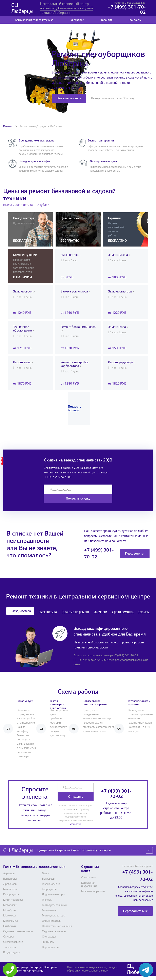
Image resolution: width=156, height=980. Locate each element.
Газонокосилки (51, 884)
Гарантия (107, 20)
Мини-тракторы (13, 900)
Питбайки (9, 926)
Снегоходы (49, 937)
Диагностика (48, 612)
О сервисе (77, 20)
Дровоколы (10, 884)
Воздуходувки (12, 952)
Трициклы (48, 942)
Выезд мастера (20, 611)
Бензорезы (49, 879)
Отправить (76, 797)
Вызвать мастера (69, 98)
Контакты (135, 20)
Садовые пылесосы (54, 931)
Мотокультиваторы (54, 916)
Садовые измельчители (18, 931)
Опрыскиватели (52, 921)
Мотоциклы (49, 910)
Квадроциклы (12, 895)
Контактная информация (89, 884)
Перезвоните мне (134, 555)
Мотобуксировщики (54, 905)
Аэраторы (9, 874)
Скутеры (8, 937)
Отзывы (144, 612)
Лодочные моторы (53, 895)
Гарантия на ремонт (75, 612)
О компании (89, 878)
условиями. (76, 824)
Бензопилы (10, 879)
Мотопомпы (11, 921)
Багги (46, 874)
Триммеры (10, 947)
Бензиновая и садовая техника (34, 20)
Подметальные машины (57, 926)
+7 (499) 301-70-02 (66, 88)
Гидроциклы (50, 889)
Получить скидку (78, 499)
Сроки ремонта (123, 612)
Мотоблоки (10, 905)
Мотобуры (10, 910)
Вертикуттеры (51, 947)
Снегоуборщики (13, 942)
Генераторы (10, 889)
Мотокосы (9, 916)
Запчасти (101, 612)
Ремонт (8, 126)
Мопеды (47, 900)
